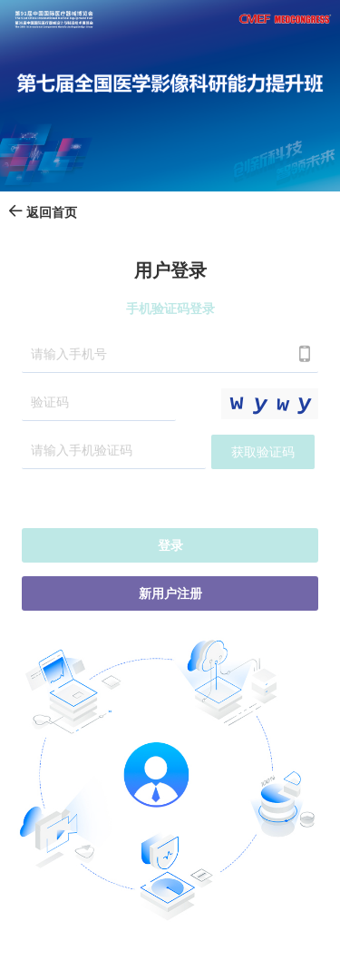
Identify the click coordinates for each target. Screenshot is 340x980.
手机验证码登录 (170, 309)
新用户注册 (170, 594)
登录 (170, 546)
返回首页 (43, 213)
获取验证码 (263, 452)
